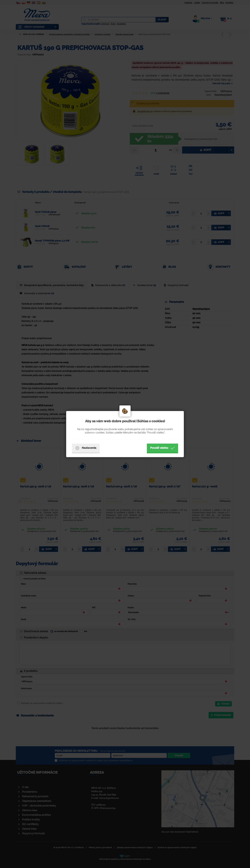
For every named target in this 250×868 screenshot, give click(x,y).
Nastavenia (86, 448)
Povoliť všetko (162, 448)
